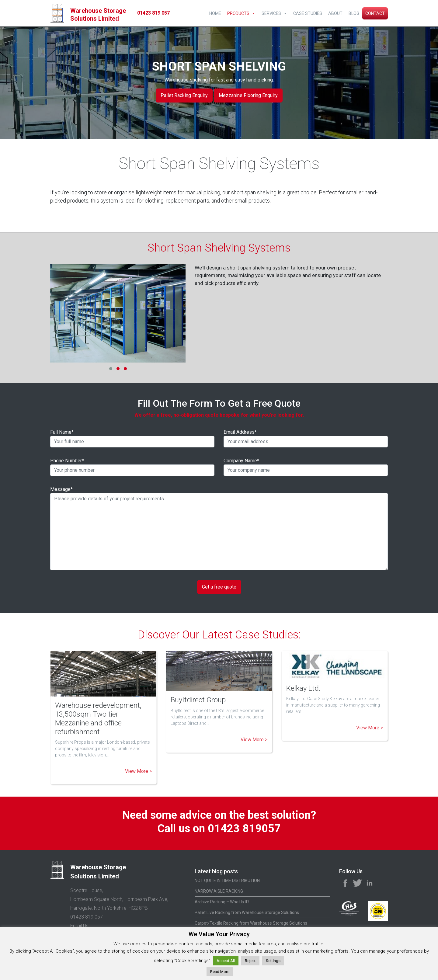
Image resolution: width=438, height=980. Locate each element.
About (335, 13)
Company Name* (306, 467)
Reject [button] (250, 961)
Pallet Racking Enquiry (184, 95)
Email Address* (306, 438)
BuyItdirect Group (198, 700)
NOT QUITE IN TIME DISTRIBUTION (227, 881)
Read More (220, 972)
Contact (375, 13)
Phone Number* (132, 467)
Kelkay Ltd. (303, 688)
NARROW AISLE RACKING (219, 891)
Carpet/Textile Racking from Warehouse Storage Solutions (251, 923)
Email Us (79, 926)
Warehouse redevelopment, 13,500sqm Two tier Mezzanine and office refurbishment (98, 718)
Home (215, 13)
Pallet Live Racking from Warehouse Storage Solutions (247, 912)
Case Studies (308, 13)
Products (238, 13)
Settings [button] (273, 961)
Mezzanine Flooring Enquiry (248, 95)
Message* (219, 528)
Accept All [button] (226, 961)
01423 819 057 (153, 13)
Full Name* (132, 438)
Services (271, 13)
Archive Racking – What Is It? (222, 902)
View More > (138, 771)
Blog (354, 13)
